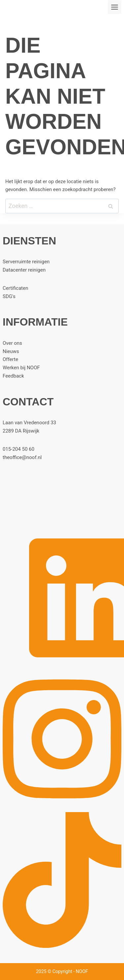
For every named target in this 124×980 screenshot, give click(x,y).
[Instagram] (62, 805)
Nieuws (11, 351)
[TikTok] (62, 946)
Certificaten (15, 288)
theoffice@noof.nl (22, 457)
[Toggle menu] (115, 7)
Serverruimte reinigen (26, 262)
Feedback (13, 376)
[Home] (62, 499)
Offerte (10, 359)
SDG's (9, 296)
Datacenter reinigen (24, 270)
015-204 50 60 (19, 449)
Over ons (12, 343)
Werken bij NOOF (21, 368)
